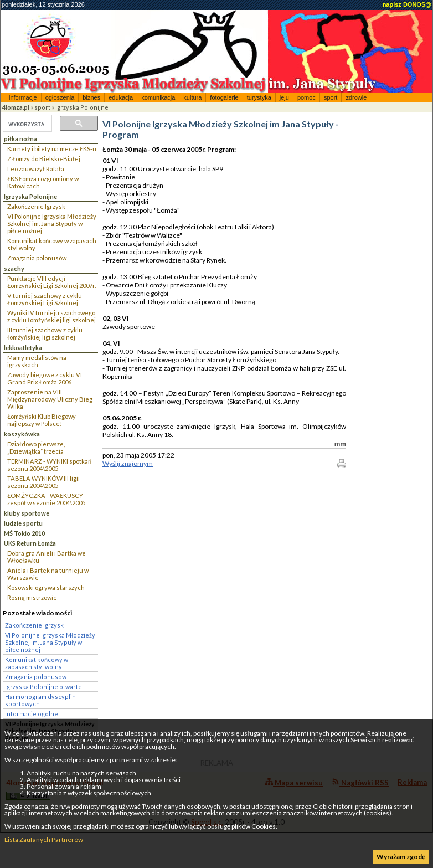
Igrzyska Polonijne (82, 107)
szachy (14, 268)
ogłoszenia (60, 97)
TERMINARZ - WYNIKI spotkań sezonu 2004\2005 (49, 465)
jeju (284, 97)
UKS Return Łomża (30, 543)
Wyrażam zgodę (401, 857)
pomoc (306, 97)
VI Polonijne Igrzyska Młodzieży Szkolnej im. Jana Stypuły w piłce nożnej (52, 224)
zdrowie (356, 97)
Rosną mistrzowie (32, 597)
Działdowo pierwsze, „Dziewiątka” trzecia (36, 448)
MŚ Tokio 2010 (24, 533)
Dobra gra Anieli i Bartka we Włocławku (47, 557)
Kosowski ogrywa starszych (46, 587)
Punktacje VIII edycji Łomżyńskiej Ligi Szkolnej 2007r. (51, 282)
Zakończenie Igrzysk (36, 206)
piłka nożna (20, 139)
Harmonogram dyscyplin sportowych (40, 700)
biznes (91, 97)
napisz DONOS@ (407, 4)
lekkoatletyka (23, 348)
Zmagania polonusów (37, 258)
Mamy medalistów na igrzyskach (37, 361)
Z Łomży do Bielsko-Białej (44, 159)
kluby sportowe (27, 513)
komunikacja (158, 97)
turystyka (259, 97)
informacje (23, 97)
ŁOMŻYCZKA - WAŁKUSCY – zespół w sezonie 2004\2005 (47, 499)
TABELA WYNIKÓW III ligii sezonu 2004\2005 (43, 482)
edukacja (121, 97)
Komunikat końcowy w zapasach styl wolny (52, 244)
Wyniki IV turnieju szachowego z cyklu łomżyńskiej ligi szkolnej (51, 316)
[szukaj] (26, 124)
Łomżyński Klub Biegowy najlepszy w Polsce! (42, 420)
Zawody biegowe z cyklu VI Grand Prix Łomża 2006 (45, 378)
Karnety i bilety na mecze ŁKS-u (52, 149)
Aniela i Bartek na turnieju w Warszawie (48, 574)
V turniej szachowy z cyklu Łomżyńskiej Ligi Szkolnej (45, 299)
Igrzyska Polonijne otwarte (43, 687)
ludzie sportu (23, 523)
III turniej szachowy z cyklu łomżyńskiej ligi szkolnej (45, 333)
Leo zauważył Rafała (36, 169)
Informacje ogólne (32, 714)
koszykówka (22, 434)
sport (331, 97)
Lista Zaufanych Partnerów (44, 839)
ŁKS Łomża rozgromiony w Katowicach (43, 182)
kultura (192, 97)
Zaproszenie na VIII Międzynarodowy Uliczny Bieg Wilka (50, 399)
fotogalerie (224, 97)
